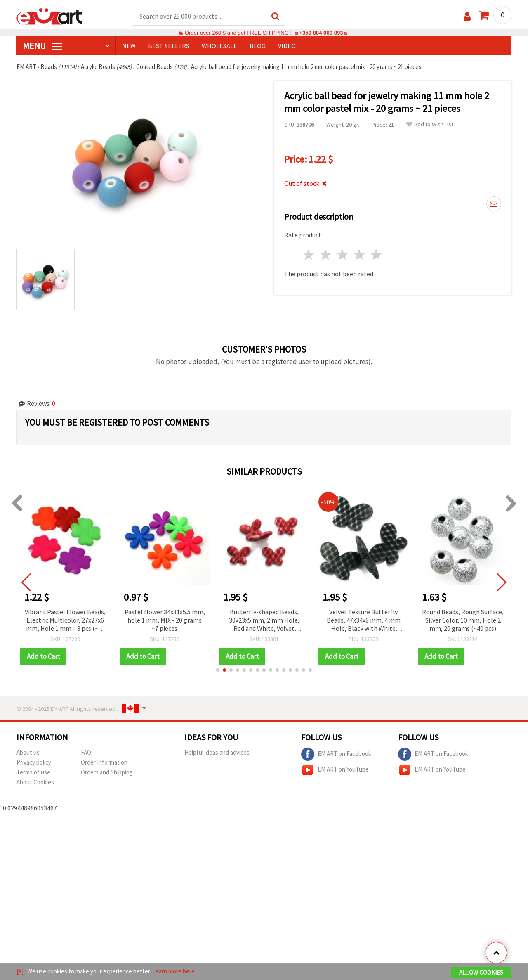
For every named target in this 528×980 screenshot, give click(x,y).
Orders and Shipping (107, 772)
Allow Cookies (481, 972)
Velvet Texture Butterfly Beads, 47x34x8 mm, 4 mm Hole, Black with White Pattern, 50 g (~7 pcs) (364, 621)
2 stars (326, 254)
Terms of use (33, 772)
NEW (129, 46)
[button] (218, 670)
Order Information (104, 762)
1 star (309, 254)
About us (28, 752)
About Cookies (35, 782)
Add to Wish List (430, 124)
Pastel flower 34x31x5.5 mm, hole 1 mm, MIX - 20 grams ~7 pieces (165, 620)
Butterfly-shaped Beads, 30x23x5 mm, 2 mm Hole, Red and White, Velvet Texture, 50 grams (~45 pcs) (265, 621)
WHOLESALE (219, 46)
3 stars (343, 254)
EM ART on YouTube (335, 770)
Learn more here (173, 971)
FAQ (86, 752)
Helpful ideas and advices (217, 752)
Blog (258, 46)
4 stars (359, 254)
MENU (42, 46)
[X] (20, 971)
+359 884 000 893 (321, 33)
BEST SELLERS (169, 46)
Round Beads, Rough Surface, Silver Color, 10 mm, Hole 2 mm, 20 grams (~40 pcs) (464, 620)
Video (287, 46)
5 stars (376, 254)
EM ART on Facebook (336, 754)
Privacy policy (34, 762)
